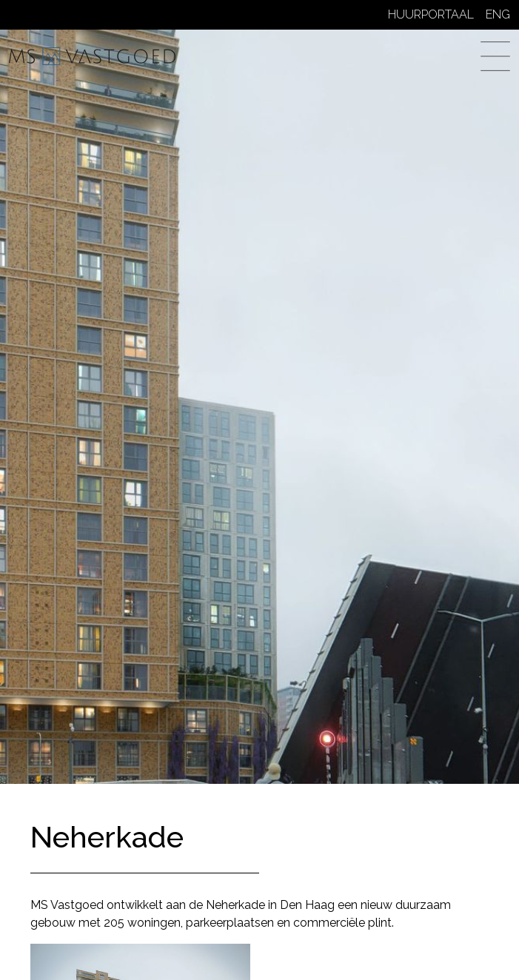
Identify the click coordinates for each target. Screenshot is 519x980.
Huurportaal (431, 14)
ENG (498, 14)
